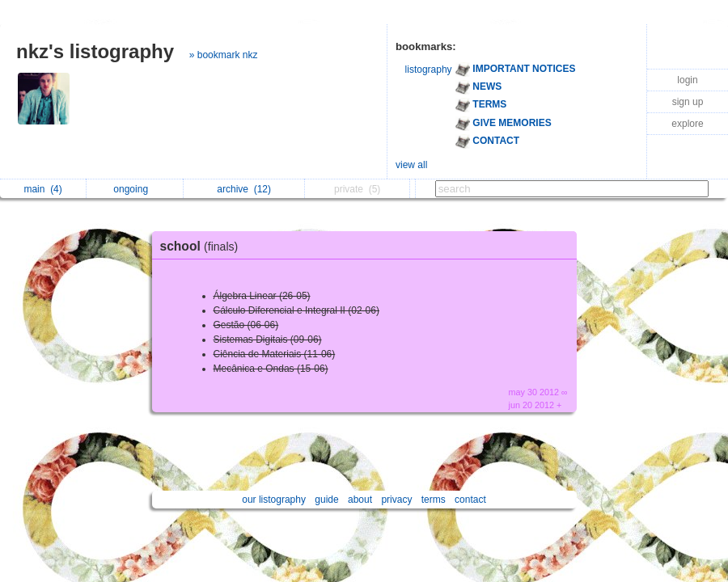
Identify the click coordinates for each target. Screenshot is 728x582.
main (42, 189)
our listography (274, 500)
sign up (688, 102)
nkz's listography (95, 51)
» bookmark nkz (224, 55)
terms (434, 500)
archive (244, 189)
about (360, 500)
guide (326, 500)
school (203, 246)
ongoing (135, 189)
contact (470, 500)
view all (411, 165)
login (687, 80)
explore (687, 124)
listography (429, 70)
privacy (396, 500)
